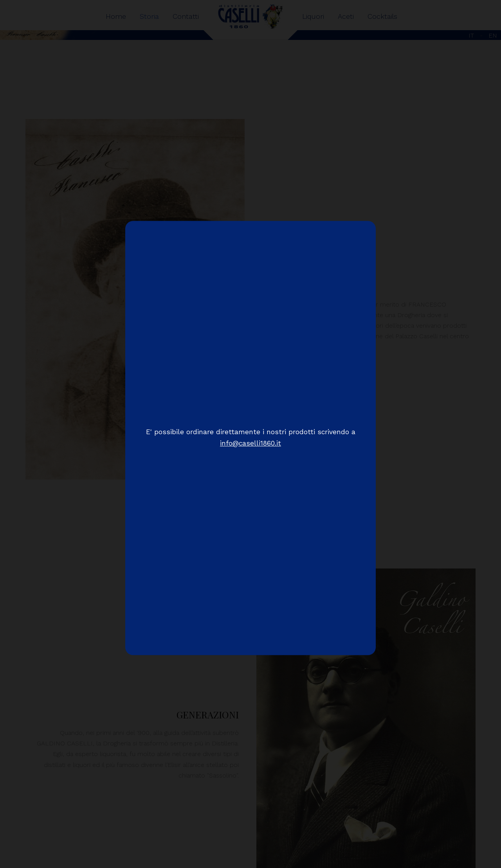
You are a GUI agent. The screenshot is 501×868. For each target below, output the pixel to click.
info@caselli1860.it (250, 444)
